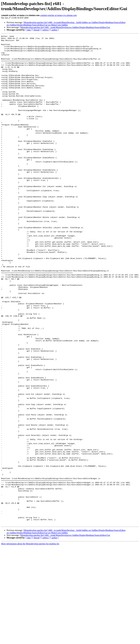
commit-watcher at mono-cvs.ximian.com (58, 15)
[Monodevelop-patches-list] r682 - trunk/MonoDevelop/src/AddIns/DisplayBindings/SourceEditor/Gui (65, 27)
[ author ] (55, 30)
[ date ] (29, 30)
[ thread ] (37, 30)
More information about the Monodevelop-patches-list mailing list (30, 642)
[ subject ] (46, 30)
